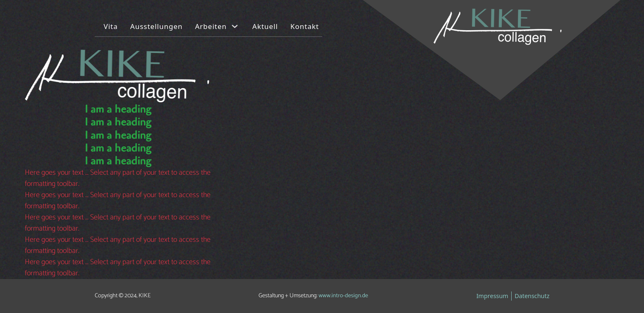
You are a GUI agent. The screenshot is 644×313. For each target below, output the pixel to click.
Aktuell (265, 26)
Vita (111, 26)
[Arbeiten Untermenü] (235, 26)
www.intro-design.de (343, 296)
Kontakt (305, 26)
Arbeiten (211, 26)
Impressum (492, 296)
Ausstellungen (157, 26)
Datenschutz (532, 296)
